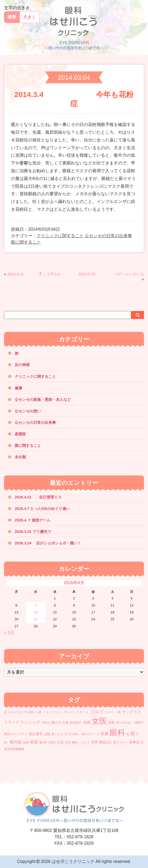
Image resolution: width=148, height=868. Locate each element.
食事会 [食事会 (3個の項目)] (134, 742)
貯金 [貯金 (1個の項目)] (68, 742)
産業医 (20, 434)
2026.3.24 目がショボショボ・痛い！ (48, 543)
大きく (29, 17)
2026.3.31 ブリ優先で (33, 532)
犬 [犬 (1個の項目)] (66, 734)
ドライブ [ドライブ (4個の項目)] (12, 722)
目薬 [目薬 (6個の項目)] (104, 734)
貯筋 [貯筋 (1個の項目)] (61, 742)
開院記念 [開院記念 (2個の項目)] (105, 742)
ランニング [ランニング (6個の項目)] (30, 722)
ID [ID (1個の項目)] (5, 712)
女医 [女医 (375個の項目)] (99, 721)
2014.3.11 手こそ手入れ (57, 274)
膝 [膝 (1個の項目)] (45, 742)
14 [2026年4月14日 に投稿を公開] (36, 612)
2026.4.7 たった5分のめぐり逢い (42, 509)
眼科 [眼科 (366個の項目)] (117, 732)
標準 (12, 17)
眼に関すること (26, 242)
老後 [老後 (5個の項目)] (34, 742)
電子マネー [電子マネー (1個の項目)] (120, 742)
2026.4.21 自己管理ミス (38, 497)
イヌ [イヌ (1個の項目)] (46, 712)
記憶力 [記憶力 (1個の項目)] (52, 742)
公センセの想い (28, 411)
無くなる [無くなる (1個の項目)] (57, 734)
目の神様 (22, 365)
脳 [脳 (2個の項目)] (41, 742)
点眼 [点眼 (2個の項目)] (47, 734)
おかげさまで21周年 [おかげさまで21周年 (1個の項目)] (21, 712)
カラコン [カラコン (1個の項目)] (56, 712)
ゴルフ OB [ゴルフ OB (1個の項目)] (113, 712)
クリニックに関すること (60, 236)
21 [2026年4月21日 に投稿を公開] (36, 619)
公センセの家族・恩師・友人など (43, 400)
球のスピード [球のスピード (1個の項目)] (90, 734)
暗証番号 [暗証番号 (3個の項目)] (36, 734)
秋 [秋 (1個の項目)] (128, 734)
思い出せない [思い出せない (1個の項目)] (125, 723)
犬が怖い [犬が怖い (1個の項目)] (74, 734)
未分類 (20, 457)
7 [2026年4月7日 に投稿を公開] (35, 605)
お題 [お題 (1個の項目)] (39, 712)
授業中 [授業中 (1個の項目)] (139, 723)
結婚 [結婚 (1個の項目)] (26, 742)
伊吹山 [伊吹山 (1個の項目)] (46, 723)
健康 (18, 388)
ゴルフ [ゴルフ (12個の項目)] (97, 712)
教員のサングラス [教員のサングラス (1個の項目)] (16, 734)
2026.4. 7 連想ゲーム (33, 520)
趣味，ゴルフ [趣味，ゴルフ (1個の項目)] (81, 742)
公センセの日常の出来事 (108, 236)
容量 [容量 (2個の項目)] (112, 723)
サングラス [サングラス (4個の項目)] (131, 712)
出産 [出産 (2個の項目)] (66, 723)
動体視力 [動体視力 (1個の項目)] (76, 723)
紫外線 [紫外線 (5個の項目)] (16, 742)
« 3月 (9, 633)
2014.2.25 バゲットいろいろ (111, 274)
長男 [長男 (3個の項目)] (94, 742)
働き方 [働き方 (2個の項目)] (56, 723)
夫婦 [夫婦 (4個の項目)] (87, 722)
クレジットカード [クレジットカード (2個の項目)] (76, 712)
